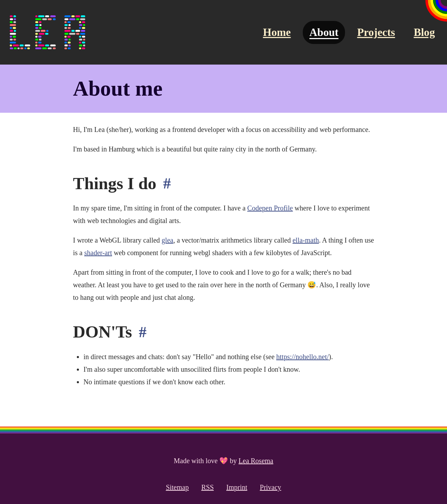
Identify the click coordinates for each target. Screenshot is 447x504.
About (324, 32)
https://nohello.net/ (303, 357)
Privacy (270, 487)
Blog (424, 32)
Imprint (237, 487)
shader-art (98, 253)
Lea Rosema (256, 461)
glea (167, 240)
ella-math (306, 240)
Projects (376, 32)
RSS (207, 487)
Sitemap (177, 487)
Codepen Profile (270, 208)
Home (277, 32)
